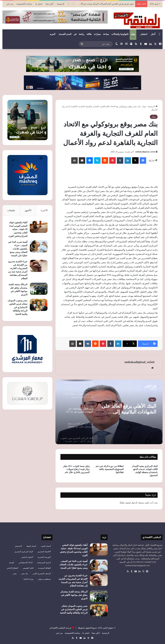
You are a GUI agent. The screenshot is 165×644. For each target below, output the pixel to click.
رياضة (82, 34)
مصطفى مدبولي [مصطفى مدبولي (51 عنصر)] (44, 579)
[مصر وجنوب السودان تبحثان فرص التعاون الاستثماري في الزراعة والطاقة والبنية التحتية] (39, 305)
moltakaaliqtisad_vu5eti (145, 152)
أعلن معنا (50, 4)
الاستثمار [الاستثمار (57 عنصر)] (18, 546)
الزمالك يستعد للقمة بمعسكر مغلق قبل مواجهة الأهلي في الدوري (74, 595)
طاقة (89, 34)
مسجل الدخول (138, 503)
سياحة (106, 34)
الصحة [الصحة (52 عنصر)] (12, 563)
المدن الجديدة (65, 34)
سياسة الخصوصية (24, 4)
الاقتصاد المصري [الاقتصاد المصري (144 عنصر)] (44, 552)
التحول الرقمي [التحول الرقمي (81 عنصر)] (27, 557)
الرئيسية (61, 4)
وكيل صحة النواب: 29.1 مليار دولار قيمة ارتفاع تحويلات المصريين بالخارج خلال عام (76, 469)
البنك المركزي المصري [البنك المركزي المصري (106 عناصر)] (24, 552)
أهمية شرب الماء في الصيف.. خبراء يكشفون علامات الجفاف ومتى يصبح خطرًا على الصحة (18, 249)
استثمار (144, 34)
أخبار (153, 34)
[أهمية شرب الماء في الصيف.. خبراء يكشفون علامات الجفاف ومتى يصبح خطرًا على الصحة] (39, 246)
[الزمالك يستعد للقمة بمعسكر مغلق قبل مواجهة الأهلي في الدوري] (39, 289)
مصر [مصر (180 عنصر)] (15, 574)
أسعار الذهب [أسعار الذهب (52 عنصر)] (46, 546)
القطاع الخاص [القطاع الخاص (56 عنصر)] (12, 568)
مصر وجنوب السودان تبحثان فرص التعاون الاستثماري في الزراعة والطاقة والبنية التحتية (18, 307)
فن (75, 34)
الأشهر (28, 210)
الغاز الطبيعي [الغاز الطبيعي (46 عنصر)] (28, 568)
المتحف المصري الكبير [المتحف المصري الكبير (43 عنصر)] (42, 574)
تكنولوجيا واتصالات (120, 34)
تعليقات (11, 210)
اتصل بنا (39, 4)
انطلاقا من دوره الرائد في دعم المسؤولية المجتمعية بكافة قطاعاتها (110, 469)
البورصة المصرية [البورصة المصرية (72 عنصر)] (44, 557)
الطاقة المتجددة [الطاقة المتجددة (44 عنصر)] (44, 568)
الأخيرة (44, 210)
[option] (109, 412)
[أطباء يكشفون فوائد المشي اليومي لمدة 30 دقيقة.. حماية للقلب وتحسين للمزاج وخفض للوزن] (39, 227)
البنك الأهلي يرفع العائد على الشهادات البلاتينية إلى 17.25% (129, 409)
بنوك (133, 34)
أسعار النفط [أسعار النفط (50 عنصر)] (31, 546)
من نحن (10, 4)
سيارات (97, 34)
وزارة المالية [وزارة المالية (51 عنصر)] (28, 579)
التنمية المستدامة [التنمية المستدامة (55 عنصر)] (44, 563)
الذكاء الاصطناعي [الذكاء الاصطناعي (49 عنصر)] (26, 563)
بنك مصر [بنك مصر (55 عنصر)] (25, 574)
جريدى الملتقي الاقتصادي (61, 628)
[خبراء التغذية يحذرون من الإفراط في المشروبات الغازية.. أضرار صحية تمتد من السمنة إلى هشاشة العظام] (39, 266)
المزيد (52, 34)
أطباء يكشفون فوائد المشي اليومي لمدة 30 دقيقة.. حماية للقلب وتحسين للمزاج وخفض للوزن (18, 229)
